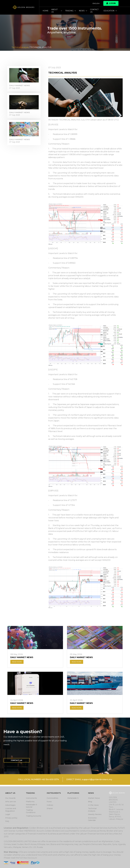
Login (111, 3)
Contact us (94, 11)
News (83, 11)
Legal (8, 815)
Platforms (30, 802)
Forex (49, 802)
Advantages (10, 805)
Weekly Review (95, 815)
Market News (94, 799)
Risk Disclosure (30, 858)
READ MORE (18, 662)
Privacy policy (11, 818)
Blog (90, 802)
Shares (50, 809)
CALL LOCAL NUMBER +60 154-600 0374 (37, 781)
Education (110, 11)
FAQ (7, 821)
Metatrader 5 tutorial (31, 806)
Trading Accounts (34, 816)
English (95, 3)
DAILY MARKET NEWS (20, 87)
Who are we (11, 802)
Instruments (31, 799)
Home (46, 11)
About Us (57, 11)
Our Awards (10, 799)
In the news (93, 805)
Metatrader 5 (73, 799)
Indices (50, 805)
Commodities (53, 799)
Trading (71, 11)
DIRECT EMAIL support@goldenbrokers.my (91, 781)
